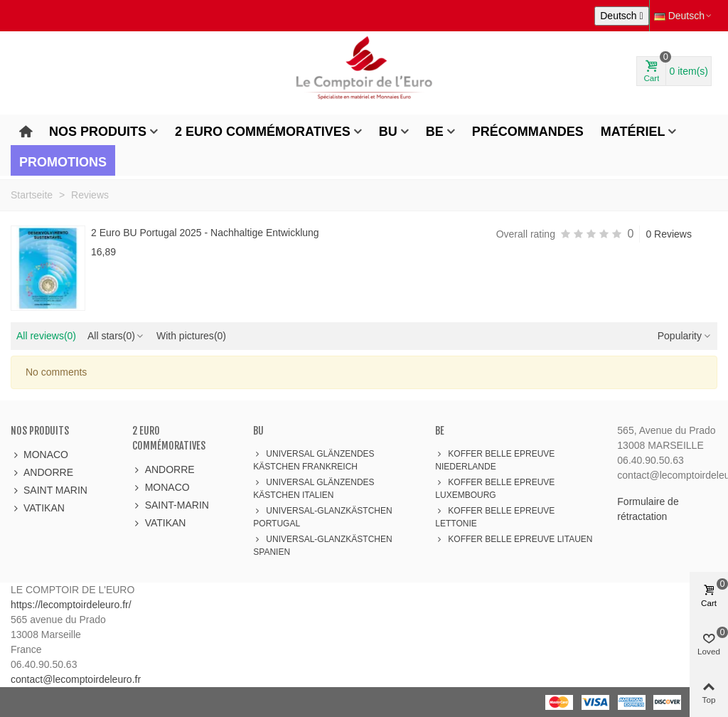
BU (388, 132)
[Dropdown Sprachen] (621, 16)
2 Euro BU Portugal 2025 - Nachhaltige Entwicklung (205, 233)
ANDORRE (42, 473)
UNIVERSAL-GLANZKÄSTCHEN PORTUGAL (322, 516)
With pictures (191, 336)
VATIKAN (38, 508)
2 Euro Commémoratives (263, 132)
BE (435, 132)
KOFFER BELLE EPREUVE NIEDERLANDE (495, 460)
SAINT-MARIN (171, 505)
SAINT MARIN (49, 490)
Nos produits (98, 132)
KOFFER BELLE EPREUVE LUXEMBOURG (495, 488)
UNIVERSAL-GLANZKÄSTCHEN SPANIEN (322, 545)
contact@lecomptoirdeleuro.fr (76, 679)
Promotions (63, 162)
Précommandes (528, 132)
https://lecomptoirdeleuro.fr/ (71, 605)
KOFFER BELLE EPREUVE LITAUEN (514, 539)
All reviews (46, 336)
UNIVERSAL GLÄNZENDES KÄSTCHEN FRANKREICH (314, 460)
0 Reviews (669, 234)
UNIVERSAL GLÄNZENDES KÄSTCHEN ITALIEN (314, 488)
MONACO (39, 455)
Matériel (633, 132)
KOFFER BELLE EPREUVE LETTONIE (495, 516)
